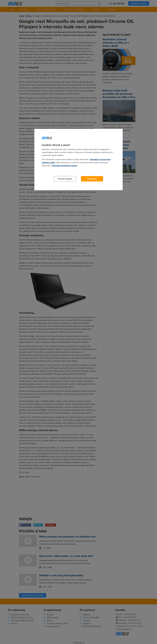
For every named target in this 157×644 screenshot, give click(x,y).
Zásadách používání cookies (65, 166)
